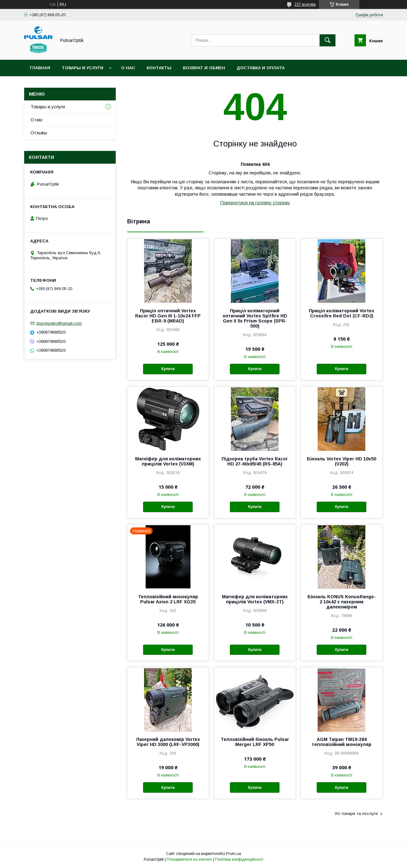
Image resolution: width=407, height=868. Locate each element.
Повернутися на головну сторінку (255, 203)
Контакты (159, 68)
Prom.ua (234, 854)
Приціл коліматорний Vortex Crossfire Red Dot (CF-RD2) (341, 313)
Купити (168, 369)
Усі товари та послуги (356, 814)
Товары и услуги (83, 68)
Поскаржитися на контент (189, 859)
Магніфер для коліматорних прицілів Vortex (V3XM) (168, 461)
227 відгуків (305, 4)
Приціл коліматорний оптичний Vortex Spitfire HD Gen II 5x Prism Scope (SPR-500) (255, 318)
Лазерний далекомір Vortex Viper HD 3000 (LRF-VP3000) (168, 742)
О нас (128, 68)
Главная (40, 68)
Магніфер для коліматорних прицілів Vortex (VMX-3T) (255, 599)
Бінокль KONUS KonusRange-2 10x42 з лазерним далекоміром (342, 602)
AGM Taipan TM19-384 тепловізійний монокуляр (341, 742)
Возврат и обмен (204, 68)
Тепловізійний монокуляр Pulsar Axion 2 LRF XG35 (168, 599)
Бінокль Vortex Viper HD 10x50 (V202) (341, 461)
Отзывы (39, 133)
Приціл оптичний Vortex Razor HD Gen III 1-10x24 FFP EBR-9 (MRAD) (168, 316)
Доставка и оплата (261, 68)
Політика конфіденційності (239, 859)
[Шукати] (328, 40)
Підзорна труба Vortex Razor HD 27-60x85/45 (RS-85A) (255, 461)
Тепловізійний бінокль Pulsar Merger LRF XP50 (255, 742)
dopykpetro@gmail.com (59, 323)
